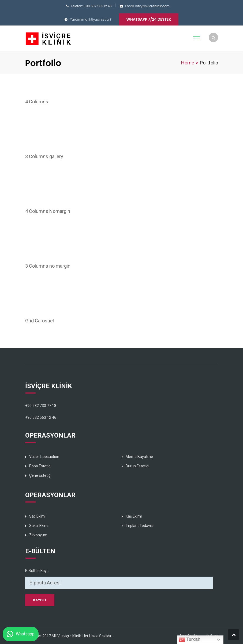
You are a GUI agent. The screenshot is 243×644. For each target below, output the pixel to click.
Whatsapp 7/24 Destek (149, 19)
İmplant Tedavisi (140, 526)
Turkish (189, 640)
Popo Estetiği (40, 466)
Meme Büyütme (139, 457)
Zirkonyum (38, 535)
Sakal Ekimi (39, 526)
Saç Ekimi (37, 516)
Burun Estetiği (137, 466)
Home (188, 63)
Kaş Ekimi (134, 516)
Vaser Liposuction (44, 457)
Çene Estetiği (40, 475)
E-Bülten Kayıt (37, 571)
